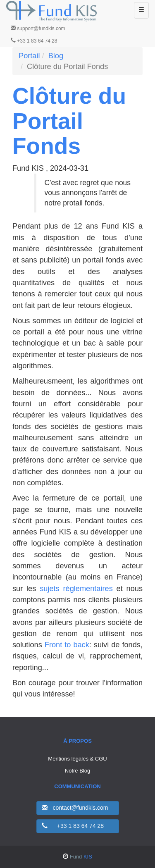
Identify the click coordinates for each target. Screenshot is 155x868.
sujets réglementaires (76, 589)
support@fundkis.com (38, 28)
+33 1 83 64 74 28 (34, 41)
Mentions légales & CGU (77, 759)
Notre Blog (77, 771)
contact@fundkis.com (75, 808)
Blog (56, 56)
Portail (29, 56)
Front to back (67, 645)
